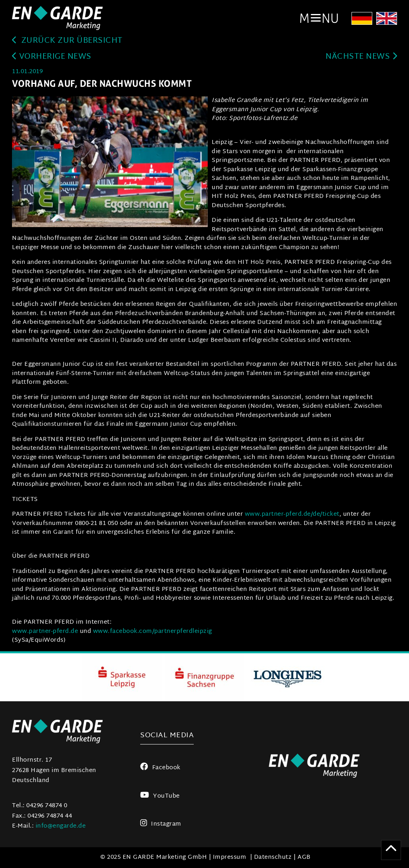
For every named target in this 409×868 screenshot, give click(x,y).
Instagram (161, 824)
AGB (304, 857)
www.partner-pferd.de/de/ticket (292, 514)
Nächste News (361, 57)
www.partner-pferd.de (45, 632)
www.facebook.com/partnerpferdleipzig (153, 632)
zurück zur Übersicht (67, 41)
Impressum (230, 857)
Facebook (160, 768)
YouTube (160, 796)
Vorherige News (52, 57)
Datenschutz (273, 857)
